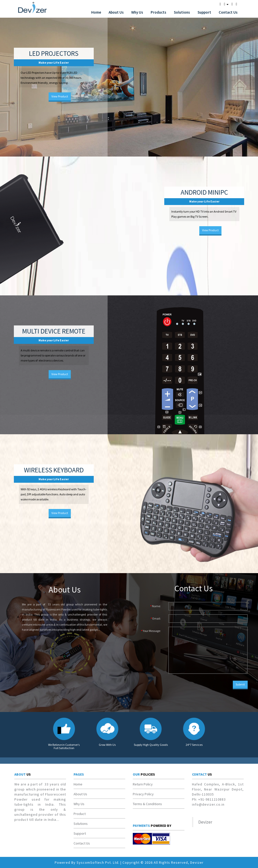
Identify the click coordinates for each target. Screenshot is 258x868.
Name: (156, 606)
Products (158, 12)
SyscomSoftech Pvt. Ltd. (98, 862)
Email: (157, 618)
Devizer (205, 822)
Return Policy (143, 784)
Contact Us (228, 12)
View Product (60, 96)
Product (80, 814)
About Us (116, 12)
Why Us (137, 12)
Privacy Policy (143, 794)
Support (204, 12)
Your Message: (152, 631)
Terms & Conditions (147, 804)
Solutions (182, 12)
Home (96, 12)
